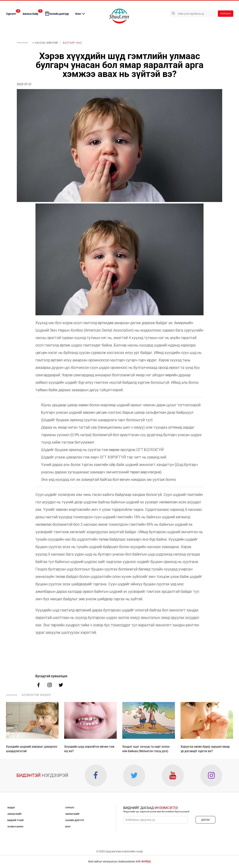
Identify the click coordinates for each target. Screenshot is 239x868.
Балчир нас (73, 43)
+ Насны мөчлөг (46, 43)
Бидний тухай (15, 821)
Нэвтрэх (226, 13)
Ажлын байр (32, 12)
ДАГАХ (205, 820)
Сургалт (13, 12)
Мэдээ (11, 808)
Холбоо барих (15, 827)
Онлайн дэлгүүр (57, 14)
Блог (81, 14)
